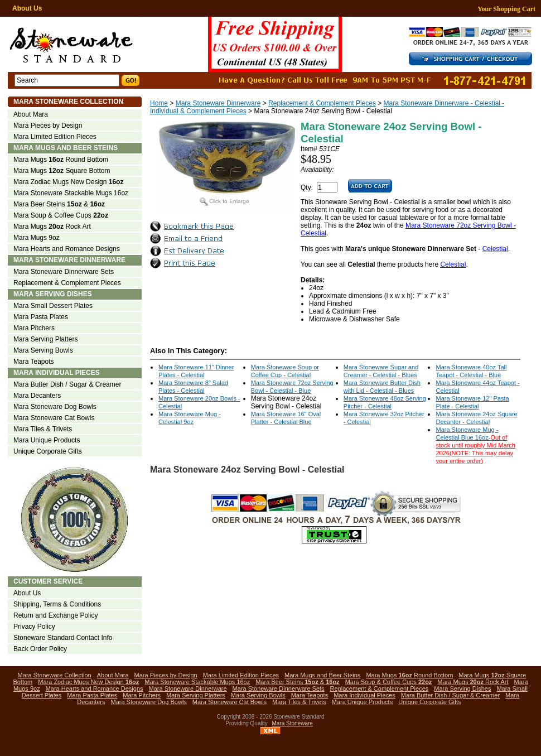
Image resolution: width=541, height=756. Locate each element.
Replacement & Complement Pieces (322, 103)
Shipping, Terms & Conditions (57, 604)
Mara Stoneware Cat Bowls (54, 418)
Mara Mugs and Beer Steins (66, 148)
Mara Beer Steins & (59, 204)
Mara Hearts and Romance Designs (67, 249)
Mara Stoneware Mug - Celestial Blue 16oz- (475, 445)
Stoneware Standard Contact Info (63, 638)
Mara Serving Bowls (43, 350)
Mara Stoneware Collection (68, 102)
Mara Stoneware (293, 723)
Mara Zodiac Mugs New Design (68, 182)
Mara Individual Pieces (57, 373)
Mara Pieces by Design (48, 126)
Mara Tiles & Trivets (43, 429)
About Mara (31, 114)
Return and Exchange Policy (55, 615)
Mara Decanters (37, 396)
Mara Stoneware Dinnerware (218, 103)
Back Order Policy (40, 649)
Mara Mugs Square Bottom (62, 171)
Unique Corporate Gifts (48, 451)
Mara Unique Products (47, 440)
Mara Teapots (34, 362)
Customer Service (48, 581)
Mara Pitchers (34, 328)
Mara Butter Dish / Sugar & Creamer (67, 384)
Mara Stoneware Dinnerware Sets (64, 272)
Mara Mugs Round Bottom (61, 160)
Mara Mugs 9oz (37, 238)
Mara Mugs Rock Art (52, 227)
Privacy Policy (34, 627)
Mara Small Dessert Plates (53, 306)
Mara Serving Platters (45, 339)
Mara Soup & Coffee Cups (61, 215)
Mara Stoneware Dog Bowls (55, 407)
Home (159, 103)
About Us (27, 8)
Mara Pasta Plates (41, 317)
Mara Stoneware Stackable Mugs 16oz (71, 193)
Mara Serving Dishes (53, 294)
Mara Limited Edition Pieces (55, 137)
